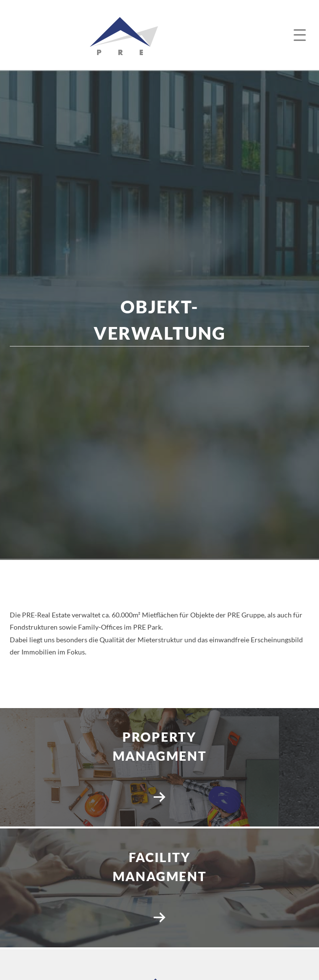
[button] (301, 35)
